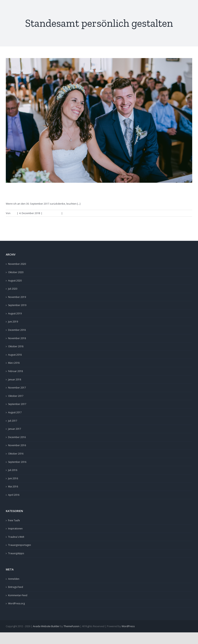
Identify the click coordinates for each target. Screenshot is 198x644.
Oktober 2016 (16, 454)
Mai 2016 (13, 487)
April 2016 (14, 495)
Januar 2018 (15, 379)
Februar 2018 (15, 371)
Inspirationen (15, 529)
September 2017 (17, 404)
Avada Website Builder (46, 626)
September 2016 (17, 462)
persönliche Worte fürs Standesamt (53, 192)
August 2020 (15, 281)
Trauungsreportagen (20, 545)
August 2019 (15, 313)
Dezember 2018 (17, 330)
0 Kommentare (72, 213)
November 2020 (17, 264)
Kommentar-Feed (18, 595)
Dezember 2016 (17, 437)
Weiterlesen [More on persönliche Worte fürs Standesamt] (183, 213)
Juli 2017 (13, 421)
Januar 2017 (15, 429)
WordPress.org (16, 603)
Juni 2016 (13, 478)
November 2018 (17, 338)
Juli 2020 (13, 289)
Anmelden (14, 579)
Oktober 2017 (16, 396)
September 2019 (17, 305)
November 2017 (17, 388)
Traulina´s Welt (16, 537)
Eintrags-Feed (16, 587)
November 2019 (17, 297)
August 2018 (15, 355)
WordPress (128, 626)
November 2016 (17, 445)
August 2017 (15, 412)
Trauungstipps (52, 213)
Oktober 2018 (16, 346)
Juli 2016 (13, 470)
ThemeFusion (72, 626)
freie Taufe (14, 520)
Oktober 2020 (16, 272)
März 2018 (14, 363)
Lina (13, 213)
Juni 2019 (13, 322)
